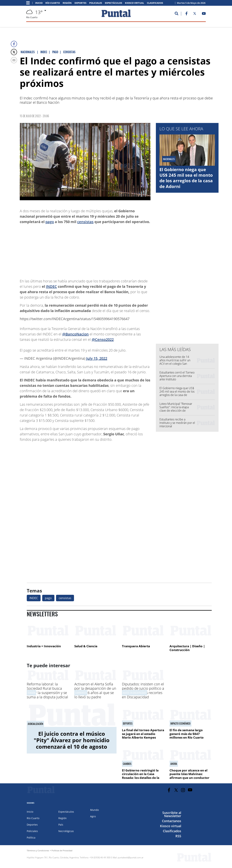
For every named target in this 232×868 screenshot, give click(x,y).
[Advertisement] (122, 250)
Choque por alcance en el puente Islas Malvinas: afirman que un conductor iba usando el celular (189, 776)
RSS (178, 836)
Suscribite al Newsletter (172, 814)
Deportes (80, 3)
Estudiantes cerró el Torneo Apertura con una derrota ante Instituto (177, 376)
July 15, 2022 (97, 358)
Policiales (96, 3)
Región (67, 3)
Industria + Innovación (44, 646)
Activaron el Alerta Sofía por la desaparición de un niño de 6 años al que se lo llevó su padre (95, 690)
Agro (93, 816)
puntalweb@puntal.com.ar (131, 857)
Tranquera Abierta (136, 646)
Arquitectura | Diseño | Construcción (187, 648)
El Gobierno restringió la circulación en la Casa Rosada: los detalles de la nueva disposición (141, 776)
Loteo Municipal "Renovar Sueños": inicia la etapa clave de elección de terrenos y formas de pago (176, 409)
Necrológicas (66, 831)
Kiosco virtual (134, 3)
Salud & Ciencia (86, 646)
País (61, 825)
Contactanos (172, 821)
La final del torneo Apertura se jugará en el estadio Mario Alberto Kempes (143, 734)
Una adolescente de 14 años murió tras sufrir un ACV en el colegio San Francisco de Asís (175, 362)
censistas (85, 222)
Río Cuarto (53, 3)
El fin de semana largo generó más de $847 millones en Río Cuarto (187, 734)
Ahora (174, 764)
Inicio (39, 3)
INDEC (51, 286)
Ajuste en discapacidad (134, 693)
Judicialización (35, 724)
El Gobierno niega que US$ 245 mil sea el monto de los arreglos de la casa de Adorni (186, 178)
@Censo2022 (103, 339)
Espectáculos (113, 3)
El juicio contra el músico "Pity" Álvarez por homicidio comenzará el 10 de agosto (72, 740)
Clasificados (155, 3)
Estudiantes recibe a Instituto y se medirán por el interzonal (177, 423)
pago (50, 222)
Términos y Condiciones (38, 850)
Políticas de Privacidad (62, 850)
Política (31, 838)
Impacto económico (180, 723)
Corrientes (81, 693)
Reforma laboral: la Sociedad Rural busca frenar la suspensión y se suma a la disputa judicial (47, 690)
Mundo (94, 810)
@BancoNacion (76, 334)
